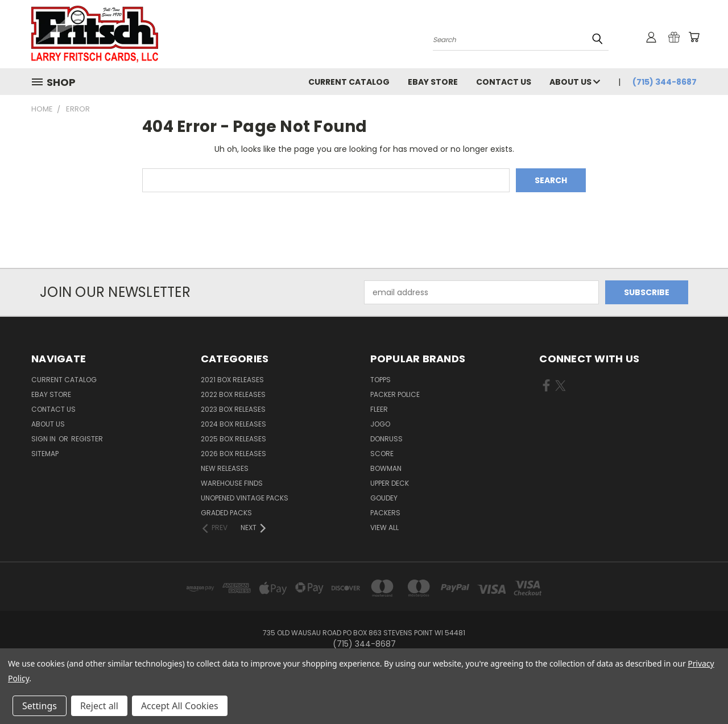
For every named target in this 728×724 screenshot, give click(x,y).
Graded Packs (226, 513)
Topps (380, 380)
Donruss (386, 439)
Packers (385, 513)
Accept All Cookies (180, 706)
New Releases (225, 468)
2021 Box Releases (232, 380)
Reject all (99, 706)
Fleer (379, 409)
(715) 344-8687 (665, 82)
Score (382, 454)
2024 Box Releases (233, 424)
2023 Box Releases (233, 409)
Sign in (44, 439)
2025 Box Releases (233, 439)
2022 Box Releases (233, 394)
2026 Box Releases (233, 454)
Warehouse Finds (232, 483)
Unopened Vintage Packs (245, 498)
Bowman (386, 468)
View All (384, 528)
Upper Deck (390, 483)
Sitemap (45, 454)
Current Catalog (349, 82)
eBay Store (433, 82)
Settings (40, 706)
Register (87, 439)
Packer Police (395, 394)
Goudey (384, 498)
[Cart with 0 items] (694, 37)
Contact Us (504, 82)
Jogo (380, 424)
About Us (575, 82)
